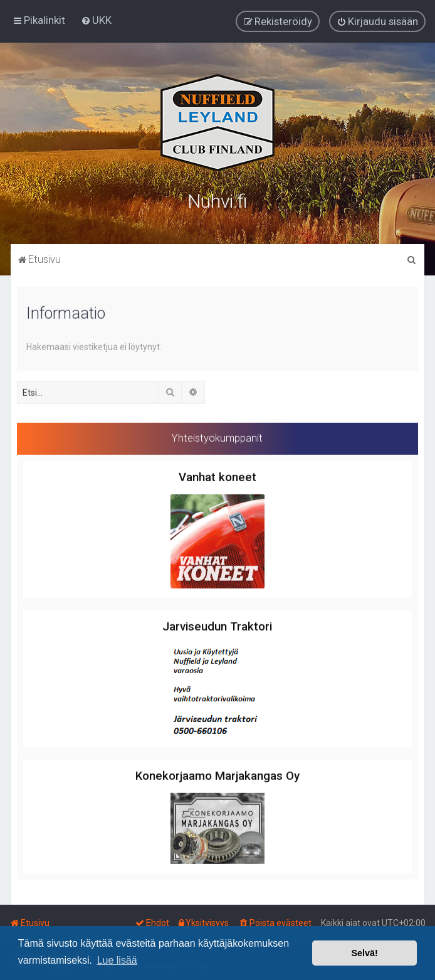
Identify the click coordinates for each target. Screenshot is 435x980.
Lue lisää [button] (117, 960)
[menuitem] (96, 20)
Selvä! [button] (364, 953)
